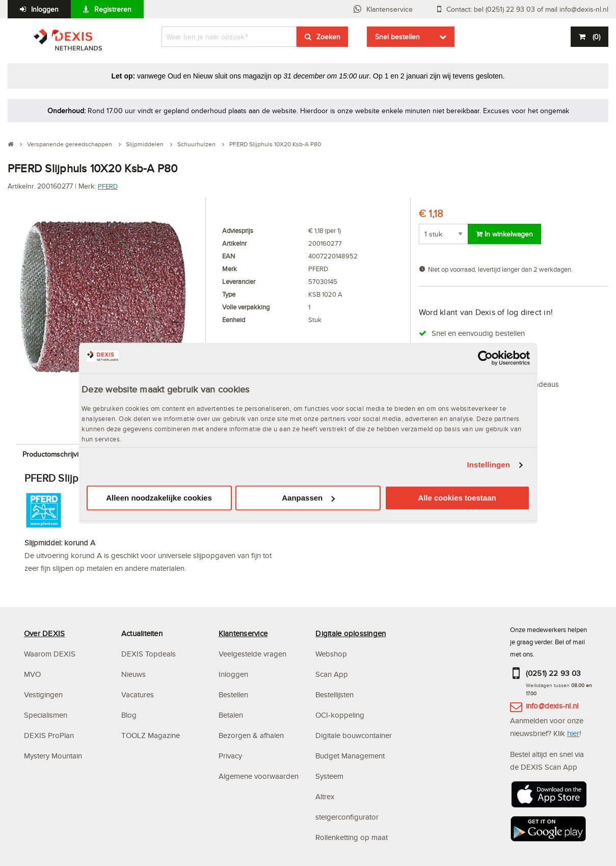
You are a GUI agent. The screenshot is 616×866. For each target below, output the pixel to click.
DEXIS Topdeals (149, 654)
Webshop (331, 654)
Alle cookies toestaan (457, 498)
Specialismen (46, 715)
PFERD (108, 186)
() (595, 37)
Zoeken (328, 37)
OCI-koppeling (340, 715)
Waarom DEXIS (50, 654)
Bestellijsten (334, 694)
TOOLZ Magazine (151, 735)
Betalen (231, 715)
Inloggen (45, 9)
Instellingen (489, 465)
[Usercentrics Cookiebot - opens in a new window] (485, 358)
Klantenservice (390, 9)
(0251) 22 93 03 (553, 673)
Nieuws (133, 674)
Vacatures (138, 694)
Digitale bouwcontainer (354, 735)
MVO (32, 674)
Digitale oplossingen (351, 633)
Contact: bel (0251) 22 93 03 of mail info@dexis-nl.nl (527, 9)
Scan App (332, 674)
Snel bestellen (397, 37)
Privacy (230, 756)
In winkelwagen (504, 234)
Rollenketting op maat (352, 837)
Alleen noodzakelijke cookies (159, 498)
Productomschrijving (55, 454)
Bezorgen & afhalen (251, 735)
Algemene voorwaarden (259, 776)
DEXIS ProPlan (49, 735)
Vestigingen (43, 694)
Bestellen (233, 694)
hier (573, 733)
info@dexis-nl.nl (552, 706)
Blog (129, 715)
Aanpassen (308, 498)
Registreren (113, 9)
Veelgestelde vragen (253, 654)
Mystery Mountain (53, 756)
